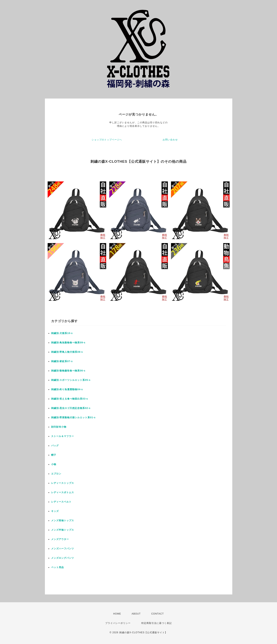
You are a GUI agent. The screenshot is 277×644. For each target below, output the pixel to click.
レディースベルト (61, 502)
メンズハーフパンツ (63, 549)
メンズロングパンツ (63, 558)
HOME (117, 614)
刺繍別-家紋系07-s (62, 361)
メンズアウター (60, 539)
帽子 (54, 455)
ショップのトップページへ (107, 140)
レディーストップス (63, 483)
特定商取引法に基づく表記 (157, 623)
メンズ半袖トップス (63, 530)
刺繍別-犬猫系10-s (62, 333)
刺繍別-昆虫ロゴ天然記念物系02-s (71, 408)
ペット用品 (57, 567)
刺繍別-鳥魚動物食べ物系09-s (68, 343)
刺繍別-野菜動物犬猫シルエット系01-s (73, 417)
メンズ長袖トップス (63, 521)
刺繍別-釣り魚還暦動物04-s (67, 389)
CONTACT (158, 614)
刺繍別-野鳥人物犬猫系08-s (67, 352)
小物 (54, 464)
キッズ (55, 511)
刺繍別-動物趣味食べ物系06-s (68, 371)
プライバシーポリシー (118, 623)
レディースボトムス (63, 492)
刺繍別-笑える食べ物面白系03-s (70, 399)
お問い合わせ (170, 140)
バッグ (55, 446)
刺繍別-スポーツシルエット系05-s (71, 380)
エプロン (56, 474)
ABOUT (136, 614)
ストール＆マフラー (63, 436)
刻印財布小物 (59, 427)
